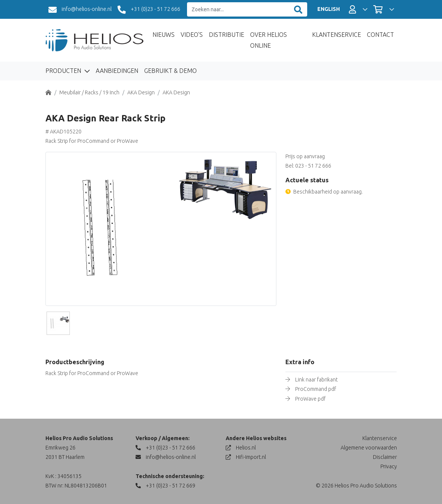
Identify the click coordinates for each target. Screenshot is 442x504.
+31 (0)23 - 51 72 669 (165, 486)
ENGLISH (329, 9)
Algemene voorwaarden (369, 448)
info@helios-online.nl (80, 10)
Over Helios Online (269, 40)
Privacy (389, 466)
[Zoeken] (298, 10)
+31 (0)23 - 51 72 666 (149, 10)
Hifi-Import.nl (246, 457)
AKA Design (141, 92)
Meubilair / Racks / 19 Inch (89, 92)
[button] (358, 9)
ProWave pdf (310, 399)
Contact (380, 35)
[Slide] (58, 323)
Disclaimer (385, 457)
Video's (192, 35)
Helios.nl (241, 448)
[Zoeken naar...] (238, 10)
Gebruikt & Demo (170, 71)
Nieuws (164, 35)
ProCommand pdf (316, 389)
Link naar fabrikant (316, 380)
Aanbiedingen (117, 71)
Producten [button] (64, 71)
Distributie (226, 35)
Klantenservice (336, 35)
